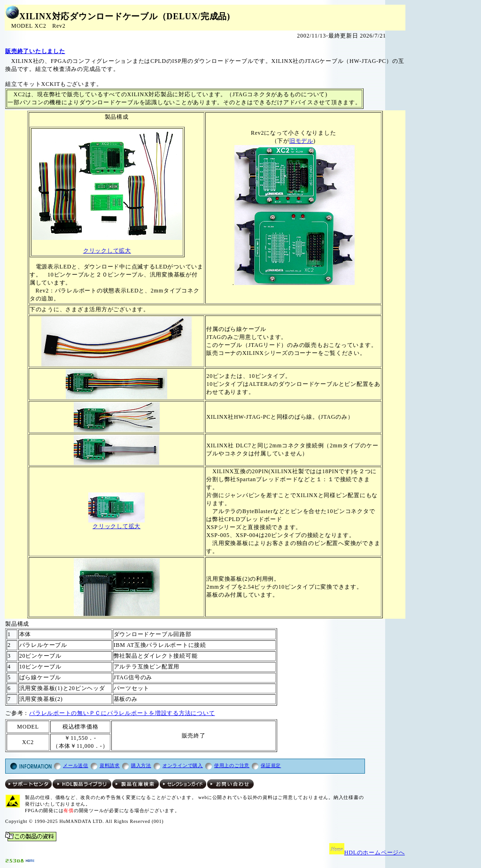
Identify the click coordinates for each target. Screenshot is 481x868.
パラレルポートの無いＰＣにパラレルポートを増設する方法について (122, 713)
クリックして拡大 (107, 251)
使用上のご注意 (232, 765)
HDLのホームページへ (367, 853)
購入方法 (141, 765)
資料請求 (110, 765)
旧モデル (301, 141)
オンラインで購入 (183, 765)
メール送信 (76, 765)
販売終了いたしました (35, 51)
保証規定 (271, 765)
